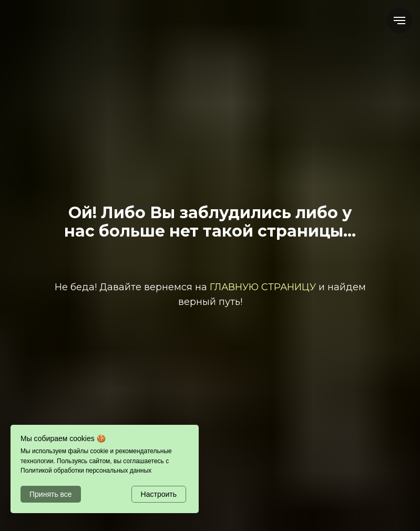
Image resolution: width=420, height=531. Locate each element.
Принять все (51, 494)
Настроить (159, 494)
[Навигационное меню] (399, 21)
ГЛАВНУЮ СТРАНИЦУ (263, 287)
